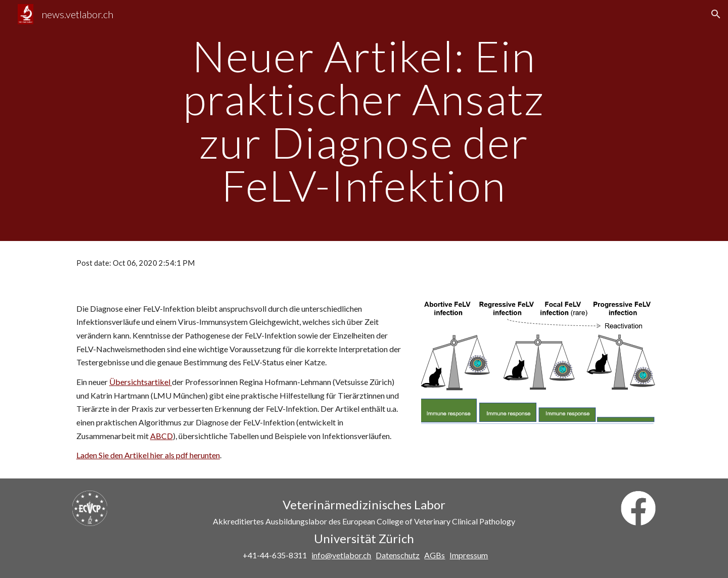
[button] (716, 14)
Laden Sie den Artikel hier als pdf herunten (148, 455)
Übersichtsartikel (140, 382)
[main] (364, 121)
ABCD (162, 436)
